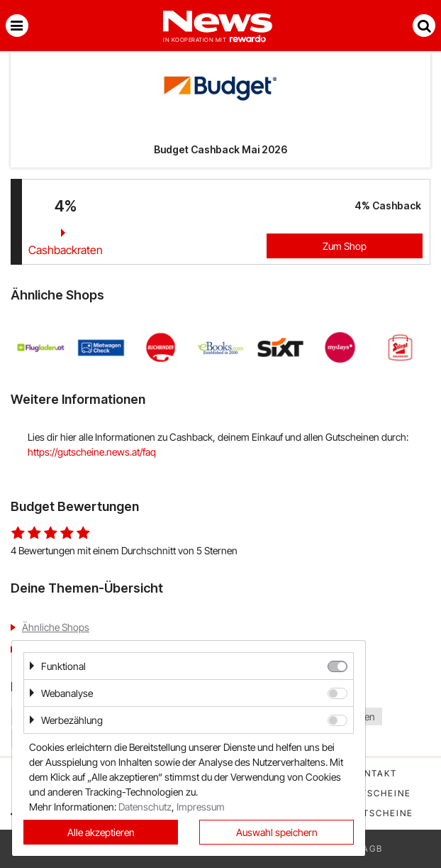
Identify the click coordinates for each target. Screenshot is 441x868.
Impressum (201, 807)
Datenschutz (145, 807)
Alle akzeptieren (101, 832)
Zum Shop (345, 246)
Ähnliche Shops (56, 627)
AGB (373, 848)
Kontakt (374, 773)
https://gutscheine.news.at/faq (92, 452)
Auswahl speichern (277, 832)
